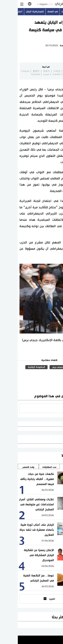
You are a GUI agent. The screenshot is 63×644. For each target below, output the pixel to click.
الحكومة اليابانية (19, 367)
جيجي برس (40, 367)
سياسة (45, 46)
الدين (55, 367)
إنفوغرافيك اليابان (17, 12)
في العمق (35, 12)
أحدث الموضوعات (52, 12)
